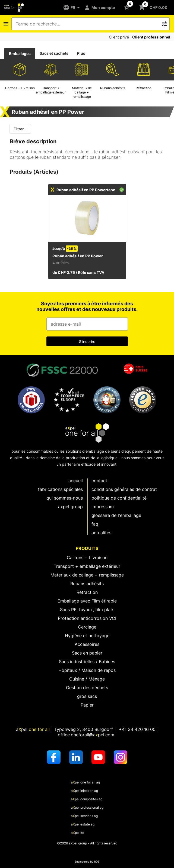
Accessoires (87, 644)
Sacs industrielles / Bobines (87, 662)
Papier (87, 705)
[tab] (20, 53)
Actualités (101, 533)
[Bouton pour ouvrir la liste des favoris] (128, 7)
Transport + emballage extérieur (87, 566)
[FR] (73, 8)
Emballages (20, 54)
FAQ (95, 524)
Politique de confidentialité (119, 498)
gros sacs (87, 696)
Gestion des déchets (87, 688)
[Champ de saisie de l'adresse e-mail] (87, 324)
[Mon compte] (100, 8)
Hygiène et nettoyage (87, 636)
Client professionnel (151, 37)
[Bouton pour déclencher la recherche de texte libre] (164, 24)
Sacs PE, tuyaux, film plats (87, 610)
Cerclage (87, 627)
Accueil (76, 481)
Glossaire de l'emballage (116, 515)
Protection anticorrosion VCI (87, 618)
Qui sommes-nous (65, 498)
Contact (99, 481)
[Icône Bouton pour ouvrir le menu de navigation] (6, 24)
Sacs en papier (87, 653)
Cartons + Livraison (87, 558)
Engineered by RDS (87, 862)
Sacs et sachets (54, 53)
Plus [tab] (81, 53)
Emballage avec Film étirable (87, 601)
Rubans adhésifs (87, 584)
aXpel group (70, 507)
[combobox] (87, 24)
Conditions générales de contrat (124, 489)
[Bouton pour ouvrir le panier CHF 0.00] (154, 8)
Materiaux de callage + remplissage (87, 575)
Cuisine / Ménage (87, 679)
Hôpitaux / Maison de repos (87, 670)
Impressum (103, 507)
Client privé (119, 37)
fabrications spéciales (60, 489)
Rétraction (87, 592)
